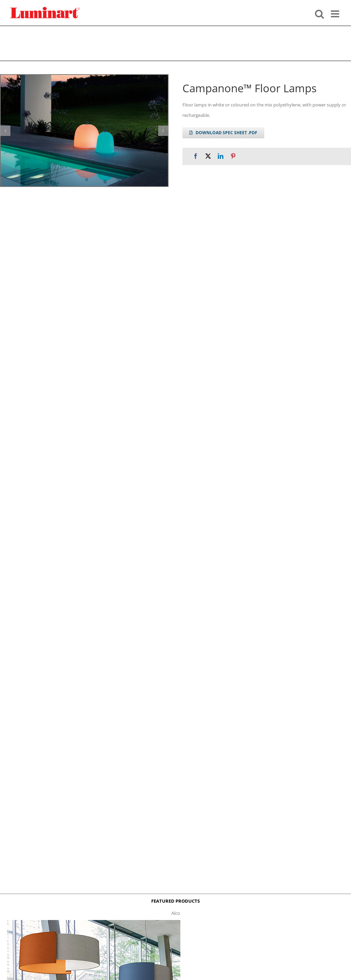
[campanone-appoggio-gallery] (84, 131)
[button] (5, 131)
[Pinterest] (233, 156)
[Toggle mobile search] (319, 13)
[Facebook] (196, 156)
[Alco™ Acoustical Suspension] (94, 922)
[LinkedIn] (221, 156)
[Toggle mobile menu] (336, 13)
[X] (208, 156)
